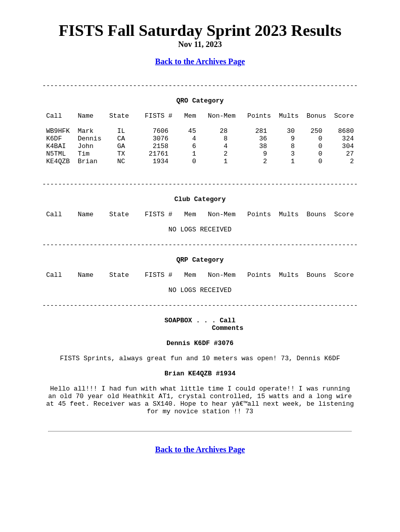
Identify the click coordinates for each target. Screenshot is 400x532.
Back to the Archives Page (200, 61)
